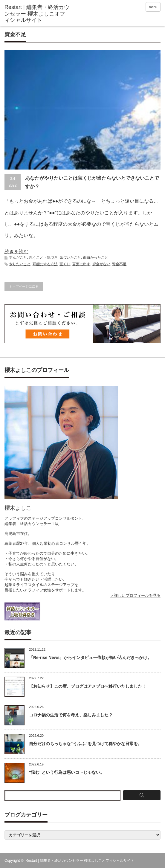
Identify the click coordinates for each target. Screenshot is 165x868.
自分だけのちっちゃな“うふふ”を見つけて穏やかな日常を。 (85, 744)
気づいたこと (70, 257)
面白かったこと (96, 257)
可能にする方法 (45, 264)
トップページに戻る (24, 286)
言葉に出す (81, 264)
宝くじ (65, 264)
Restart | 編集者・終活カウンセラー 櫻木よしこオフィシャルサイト (80, 861)
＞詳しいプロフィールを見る (135, 595)
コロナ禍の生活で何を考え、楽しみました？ (71, 715)
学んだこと (18, 257)
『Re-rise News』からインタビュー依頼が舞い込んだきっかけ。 (90, 658)
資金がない (101, 264)
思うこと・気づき (43, 257)
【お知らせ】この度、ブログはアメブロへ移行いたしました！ (88, 686)
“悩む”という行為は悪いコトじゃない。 (67, 772)
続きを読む (16, 252)
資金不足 (119, 264)
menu (153, 7)
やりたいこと (20, 264)
